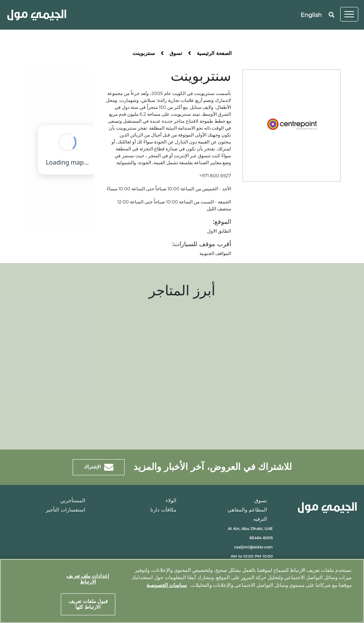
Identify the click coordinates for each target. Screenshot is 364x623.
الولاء (171, 501)
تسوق (176, 54)
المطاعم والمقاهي (247, 510)
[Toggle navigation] (349, 14)
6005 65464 (261, 538)
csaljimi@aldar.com (253, 547)
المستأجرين (73, 501)
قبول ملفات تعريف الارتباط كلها (88, 604)
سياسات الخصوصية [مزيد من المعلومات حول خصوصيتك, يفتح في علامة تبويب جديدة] (167, 585)
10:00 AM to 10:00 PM (252, 556)
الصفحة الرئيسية (214, 54)
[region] (182, 591)
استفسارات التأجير (66, 510)
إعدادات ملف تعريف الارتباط (88, 579)
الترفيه (260, 519)
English (311, 15)
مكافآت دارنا (163, 510)
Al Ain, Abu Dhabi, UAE (250, 529)
